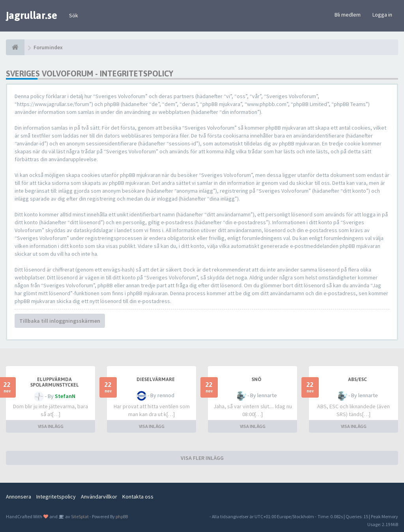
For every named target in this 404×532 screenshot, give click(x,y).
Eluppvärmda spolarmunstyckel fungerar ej (55, 385)
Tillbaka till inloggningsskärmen (60, 321)
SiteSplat (79, 516)
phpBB (122, 516)
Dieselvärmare (156, 379)
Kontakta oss (138, 497)
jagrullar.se (32, 15)
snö (256, 379)
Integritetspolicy (56, 497)
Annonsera (19, 497)
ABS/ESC (357, 379)
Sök (74, 15)
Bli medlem (348, 15)
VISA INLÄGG (51, 426)
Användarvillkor (99, 497)
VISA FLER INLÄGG (202, 458)
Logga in (382, 15)
